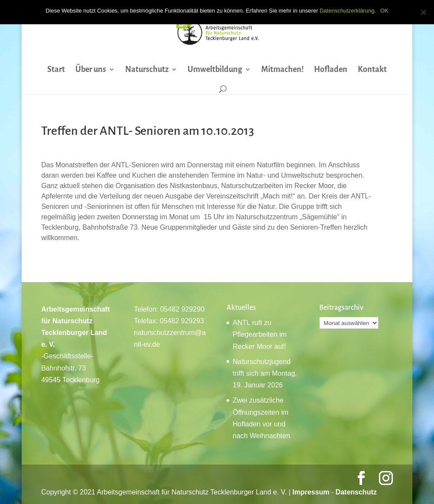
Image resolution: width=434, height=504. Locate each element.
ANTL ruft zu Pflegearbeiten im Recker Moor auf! (260, 334)
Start (56, 70)
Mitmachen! (282, 70)
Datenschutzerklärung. (348, 11)
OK (384, 11)
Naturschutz (147, 70)
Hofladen (331, 70)
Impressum (311, 492)
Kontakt (372, 70)
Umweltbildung (215, 70)
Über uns (91, 70)
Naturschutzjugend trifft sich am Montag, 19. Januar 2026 (265, 373)
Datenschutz (356, 492)
